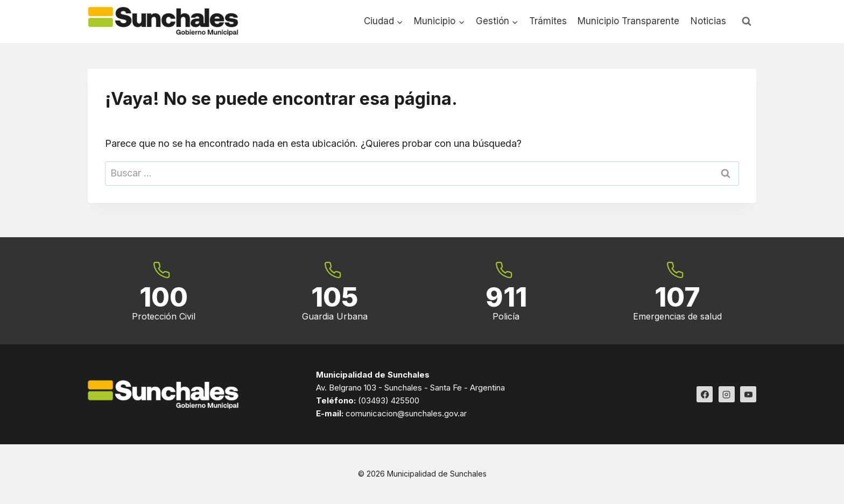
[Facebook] (705, 395)
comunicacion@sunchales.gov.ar (406, 414)
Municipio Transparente (628, 21)
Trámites (548, 21)
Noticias (708, 21)
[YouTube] (748, 395)
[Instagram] (727, 395)
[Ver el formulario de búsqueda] (747, 22)
